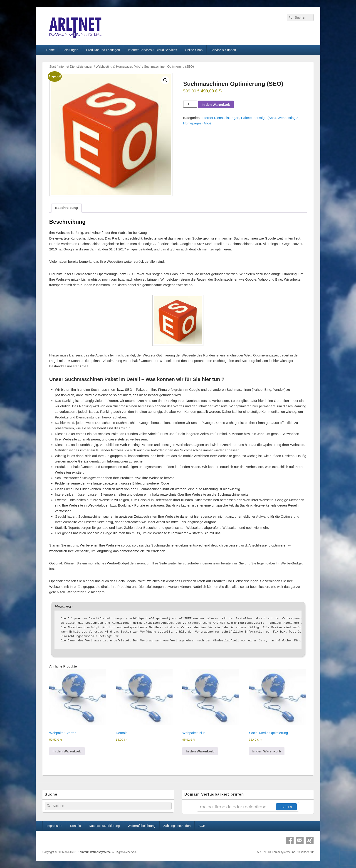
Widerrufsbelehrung (141, 826)
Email (300, 841)
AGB (202, 826)
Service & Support (223, 50)
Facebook (290, 841)
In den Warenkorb (216, 105)
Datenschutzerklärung (104, 826)
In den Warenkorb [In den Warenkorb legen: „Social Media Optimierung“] (267, 751)
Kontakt (75, 826)
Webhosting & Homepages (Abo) (119, 67)
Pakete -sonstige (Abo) (258, 118)
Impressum (54, 826)
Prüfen (286, 807)
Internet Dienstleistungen (76, 67)
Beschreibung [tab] (67, 208)
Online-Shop (194, 50)
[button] (165, 80)
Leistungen (70, 50)
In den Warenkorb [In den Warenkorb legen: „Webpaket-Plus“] (200, 751)
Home (51, 50)
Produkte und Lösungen (103, 50)
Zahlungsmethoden (177, 826)
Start (53, 67)
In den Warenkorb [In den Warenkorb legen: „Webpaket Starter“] (67, 751)
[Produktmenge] (190, 104)
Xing (310, 841)
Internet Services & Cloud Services (152, 50)
